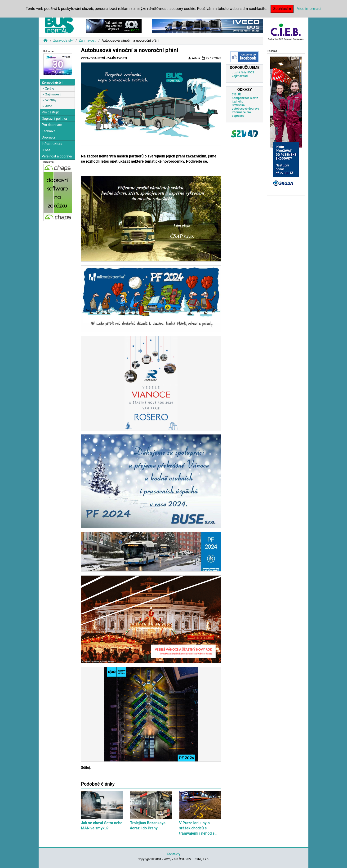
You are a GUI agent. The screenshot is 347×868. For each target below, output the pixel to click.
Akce (49, 106)
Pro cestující (51, 112)
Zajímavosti (88, 41)
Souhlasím (282, 9)
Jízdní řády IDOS (243, 72)
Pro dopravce (52, 125)
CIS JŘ (236, 94)
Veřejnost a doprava (57, 156)
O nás (46, 150)
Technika (49, 131)
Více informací (309, 9)
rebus (194, 58)
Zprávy (50, 88)
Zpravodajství (63, 41)
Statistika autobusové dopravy (245, 107)
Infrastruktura (52, 144)
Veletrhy (51, 100)
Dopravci (48, 137)
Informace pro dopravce (241, 114)
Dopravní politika (54, 119)
